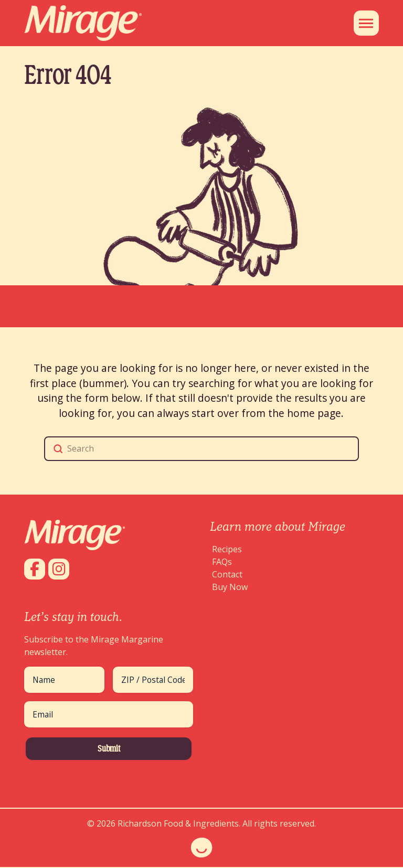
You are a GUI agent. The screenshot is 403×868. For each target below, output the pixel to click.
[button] (366, 23)
